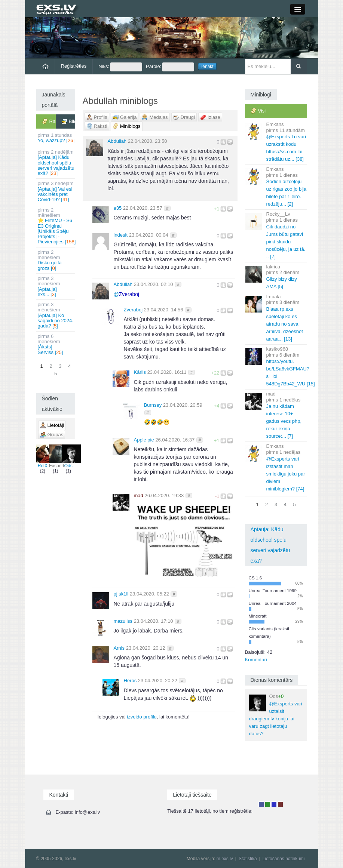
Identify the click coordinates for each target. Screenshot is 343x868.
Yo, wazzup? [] (56, 138)
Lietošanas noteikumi (284, 859)
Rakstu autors (268, 804)
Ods (69, 456)
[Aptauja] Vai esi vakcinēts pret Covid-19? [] (56, 191)
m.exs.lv (225, 859)
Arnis (119, 648)
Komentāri (256, 660)
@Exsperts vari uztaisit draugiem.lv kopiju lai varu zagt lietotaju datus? (276, 715)
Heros (130, 681)
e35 (118, 208)
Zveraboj (133, 310)
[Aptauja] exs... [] (56, 286)
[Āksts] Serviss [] (56, 344)
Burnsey (153, 405)
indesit (121, 235)
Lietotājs (261, 804)
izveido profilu (142, 717)
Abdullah (117, 141)
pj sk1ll (121, 594)
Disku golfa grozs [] (56, 260)
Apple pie (144, 440)
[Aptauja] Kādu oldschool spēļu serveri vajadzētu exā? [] (56, 163)
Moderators (274, 804)
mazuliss (123, 621)
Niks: (120, 67)
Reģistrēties (74, 66)
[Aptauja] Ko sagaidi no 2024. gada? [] (56, 315)
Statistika (248, 859)
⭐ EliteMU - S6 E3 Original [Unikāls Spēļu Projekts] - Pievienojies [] (56, 226)
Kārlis (140, 372)
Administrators (280, 804)
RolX (43, 456)
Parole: (170, 67)
